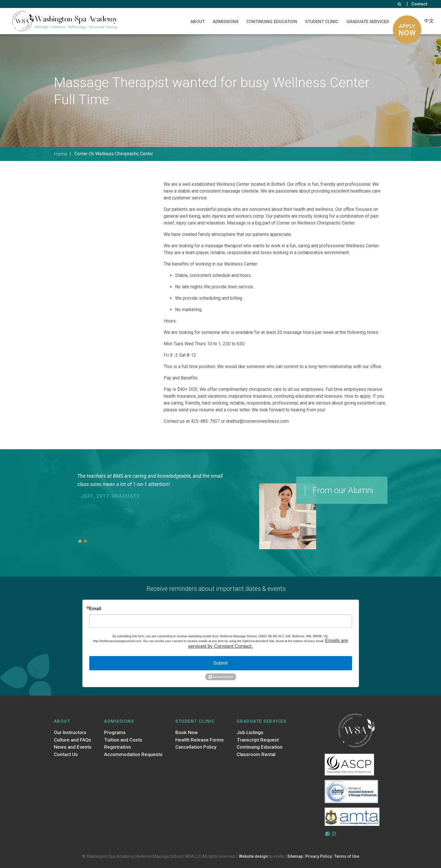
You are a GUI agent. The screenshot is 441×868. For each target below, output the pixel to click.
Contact (419, 4)
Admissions (225, 22)
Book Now (187, 732)
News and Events (73, 747)
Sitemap (295, 856)
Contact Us (66, 754)
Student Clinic (322, 22)
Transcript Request (258, 740)
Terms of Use (347, 856)
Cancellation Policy (196, 747)
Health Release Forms (200, 740)
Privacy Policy (319, 856)
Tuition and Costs (123, 740)
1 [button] (80, 541)
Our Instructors (70, 732)
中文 (429, 21)
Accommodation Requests (133, 754)
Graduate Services (368, 22)
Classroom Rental (256, 754)
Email (95, 609)
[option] (154, 487)
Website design (253, 856)
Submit (221, 663)
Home (61, 154)
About (198, 22)
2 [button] (85, 541)
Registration (117, 747)
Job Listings (250, 732)
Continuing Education (272, 22)
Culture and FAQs (73, 740)
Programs (115, 732)
